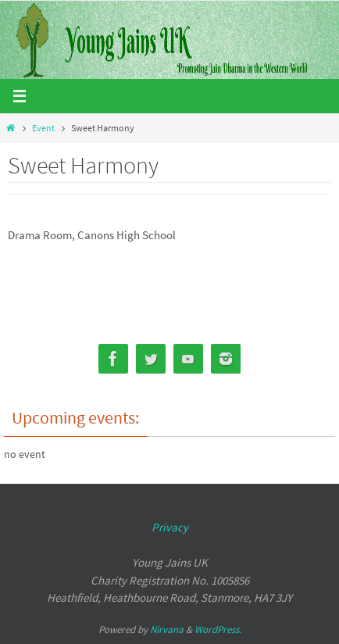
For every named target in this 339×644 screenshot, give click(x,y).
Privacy (170, 527)
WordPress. (218, 630)
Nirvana (167, 630)
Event (43, 128)
